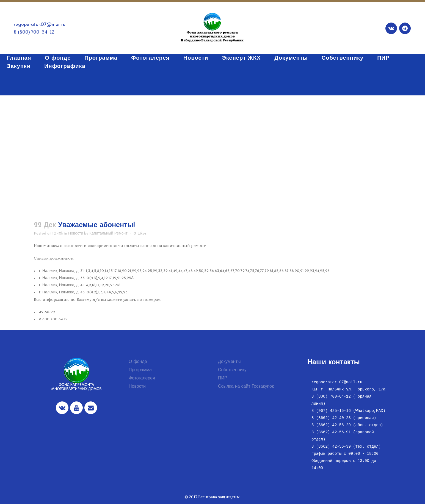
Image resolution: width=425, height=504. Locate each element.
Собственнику (232, 370)
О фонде (138, 362)
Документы (229, 362)
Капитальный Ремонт (108, 234)
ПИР (223, 378)
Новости (76, 234)
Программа (140, 370)
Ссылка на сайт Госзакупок (246, 387)
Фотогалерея (142, 378)
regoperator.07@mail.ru (40, 25)
